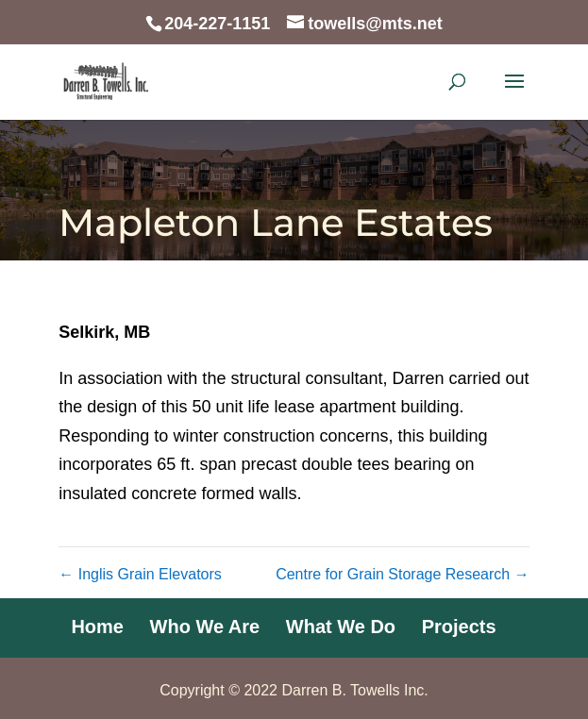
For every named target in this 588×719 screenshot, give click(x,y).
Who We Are (205, 627)
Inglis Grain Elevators (140, 574)
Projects (459, 627)
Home (97, 627)
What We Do (341, 627)
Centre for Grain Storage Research (403, 574)
